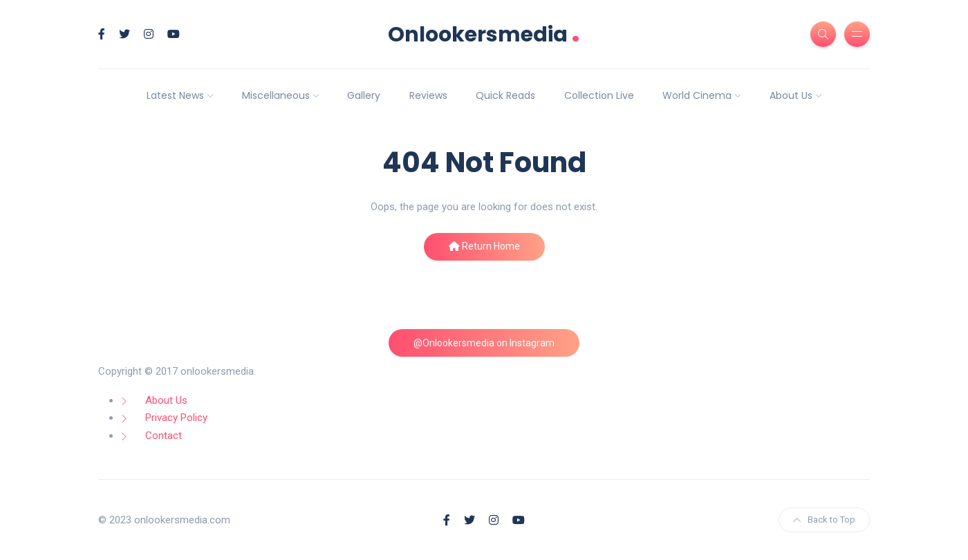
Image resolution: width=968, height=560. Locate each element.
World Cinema (697, 95)
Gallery (364, 95)
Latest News (175, 95)
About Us (791, 95)
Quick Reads (505, 95)
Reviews (428, 95)
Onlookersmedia (484, 35)
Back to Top (824, 520)
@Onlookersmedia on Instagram (484, 343)
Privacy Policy (176, 418)
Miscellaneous (276, 95)
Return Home (484, 246)
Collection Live (599, 95)
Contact (164, 436)
